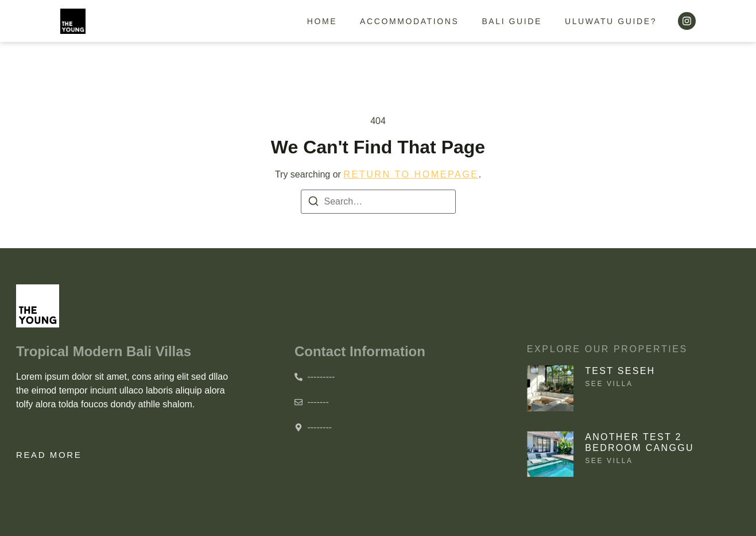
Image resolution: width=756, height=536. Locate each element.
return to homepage (411, 174)
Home (322, 21)
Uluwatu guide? (611, 21)
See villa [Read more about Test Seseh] (609, 384)
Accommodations (409, 21)
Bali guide (512, 21)
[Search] (313, 203)
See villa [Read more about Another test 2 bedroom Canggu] (609, 461)
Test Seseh (620, 371)
